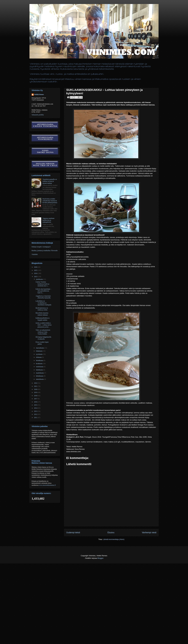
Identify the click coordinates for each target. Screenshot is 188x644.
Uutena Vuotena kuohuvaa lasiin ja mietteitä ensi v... (42, 284)
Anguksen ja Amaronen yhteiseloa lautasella (43, 297)
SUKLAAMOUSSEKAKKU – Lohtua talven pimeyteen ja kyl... (44, 325)
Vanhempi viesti (149, 533)
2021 (36, 386)
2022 (36, 383)
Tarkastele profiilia (38, 115)
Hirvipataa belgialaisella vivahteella (43, 338)
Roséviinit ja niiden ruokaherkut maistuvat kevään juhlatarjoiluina (50, 201)
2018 (36, 396)
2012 (36, 414)
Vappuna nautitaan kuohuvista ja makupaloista (48, 220)
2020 (36, 389)
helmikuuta (40, 376)
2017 (36, 399)
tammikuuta (40, 379)
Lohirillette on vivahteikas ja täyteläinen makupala (43, 303)
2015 (36, 405)
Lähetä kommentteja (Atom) (114, 539)
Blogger (100, 558)
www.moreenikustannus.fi (47, 485)
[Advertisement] (49, 637)
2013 (36, 411)
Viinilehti (35, 254)
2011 (36, 418)
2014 (36, 408)
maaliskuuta (40, 373)
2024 (36, 273)
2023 (36, 277)
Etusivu (111, 533)
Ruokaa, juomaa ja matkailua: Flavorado (45, 251)
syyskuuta (39, 354)
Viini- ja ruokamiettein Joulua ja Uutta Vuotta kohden (43, 332)
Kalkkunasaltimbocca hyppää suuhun (43, 319)
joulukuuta (40, 279)
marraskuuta (40, 348)
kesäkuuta (39, 364)
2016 (36, 402)
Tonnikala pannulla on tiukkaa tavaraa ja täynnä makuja (50, 181)
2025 (36, 270)
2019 (36, 392)
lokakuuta (39, 351)
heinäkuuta (40, 360)
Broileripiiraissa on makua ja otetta (42, 309)
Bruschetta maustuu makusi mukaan (42, 314)
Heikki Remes (39, 94)
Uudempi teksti (73, 533)
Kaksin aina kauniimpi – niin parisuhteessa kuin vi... (43, 291)
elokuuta (39, 357)
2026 (36, 267)
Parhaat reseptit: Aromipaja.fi (41, 247)
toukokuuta (40, 367)
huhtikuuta (40, 370)
